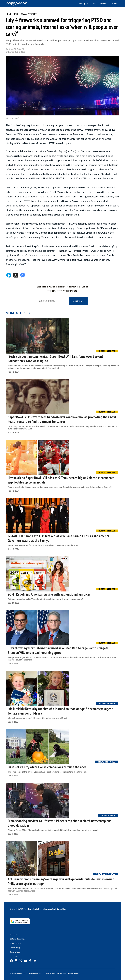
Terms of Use (15, 952)
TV (94, 4)
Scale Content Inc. (59, 909)
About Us (13, 935)
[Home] (16, 4)
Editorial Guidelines (17, 939)
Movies (104, 4)
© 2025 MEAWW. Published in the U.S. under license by (31, 909)
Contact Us (14, 956)
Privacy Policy (15, 943)
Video (114, 4)
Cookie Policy (15, 948)
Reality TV (84, 4)
